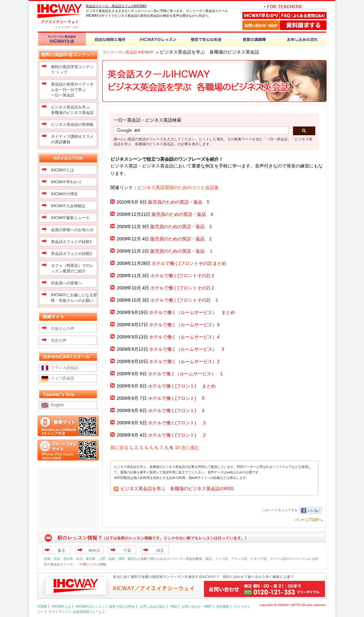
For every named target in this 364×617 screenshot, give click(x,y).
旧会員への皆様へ (66, 283)
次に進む (190, 448)
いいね (310, 511)
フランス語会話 (65, 368)
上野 (102, 559)
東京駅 (91, 559)
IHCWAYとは (62, 170)
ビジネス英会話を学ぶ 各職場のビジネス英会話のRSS (177, 489)
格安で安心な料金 (206, 39)
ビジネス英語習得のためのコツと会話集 (178, 187)
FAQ (174, 607)
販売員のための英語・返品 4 (182, 214)
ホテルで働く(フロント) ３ (177, 423)
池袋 (112, 559)
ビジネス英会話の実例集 (72, 125)
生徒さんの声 (63, 329)
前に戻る (119, 448)
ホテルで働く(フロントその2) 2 (182, 288)
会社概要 (223, 607)
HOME (42, 607)
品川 (79, 559)
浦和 (121, 559)
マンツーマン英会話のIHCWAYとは (62, 39)
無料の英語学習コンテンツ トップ (72, 70)
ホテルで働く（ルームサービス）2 (184, 361)
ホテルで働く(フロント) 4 (176, 410)
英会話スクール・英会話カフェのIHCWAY (116, 6)
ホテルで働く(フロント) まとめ (182, 386)
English (57, 405)
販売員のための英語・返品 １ (182, 251)
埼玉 (160, 551)
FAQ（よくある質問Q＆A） (303, 15)
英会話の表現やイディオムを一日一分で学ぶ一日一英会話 (72, 90)
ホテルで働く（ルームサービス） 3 (187, 349)
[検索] (200, 131)
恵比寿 (68, 559)
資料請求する (303, 25)
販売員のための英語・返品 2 (181, 239)
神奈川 (94, 551)
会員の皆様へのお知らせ (72, 230)
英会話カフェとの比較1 (71, 242)
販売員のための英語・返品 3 (181, 227)
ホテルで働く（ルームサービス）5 (184, 325)
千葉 (127, 551)
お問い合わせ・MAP (261, 25)
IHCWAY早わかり (261, 15)
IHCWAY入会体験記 (68, 206)
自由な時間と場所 (110, 39)
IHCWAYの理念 (64, 194)
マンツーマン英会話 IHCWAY (128, 52)
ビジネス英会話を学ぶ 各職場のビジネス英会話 (72, 110)
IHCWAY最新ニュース (70, 218)
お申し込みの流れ (302, 39)
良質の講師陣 (254, 39)
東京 (61, 551)
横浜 (131, 559)
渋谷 (57, 559)
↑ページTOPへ (308, 520)
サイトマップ (58, 612)
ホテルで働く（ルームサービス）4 (184, 337)
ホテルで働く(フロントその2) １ (189, 300)
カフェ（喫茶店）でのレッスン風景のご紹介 (72, 268)
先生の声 (59, 340)
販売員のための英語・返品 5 (179, 202)
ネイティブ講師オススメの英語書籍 (72, 139)
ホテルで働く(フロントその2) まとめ (189, 263)
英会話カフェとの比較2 (71, 254)
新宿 (47, 559)
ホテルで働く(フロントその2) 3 (182, 276)
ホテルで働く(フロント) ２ (177, 435)
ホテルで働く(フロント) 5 (176, 398)
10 (177, 448)
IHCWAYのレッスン (158, 39)
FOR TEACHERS (284, 6)
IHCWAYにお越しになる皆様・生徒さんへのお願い (74, 298)
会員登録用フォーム (87, 612)
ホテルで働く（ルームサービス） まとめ (192, 312)
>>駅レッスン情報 (93, 564)
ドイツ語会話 (63, 378)
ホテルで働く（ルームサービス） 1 (186, 374)
